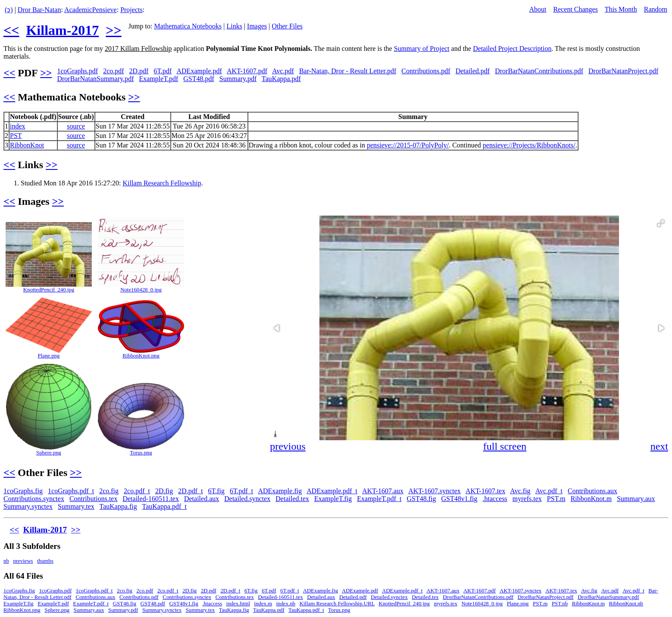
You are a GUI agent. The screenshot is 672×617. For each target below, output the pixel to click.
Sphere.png (49, 453)
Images (257, 26)
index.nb (286, 604)
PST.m (556, 499)
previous (288, 446)
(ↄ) (9, 10)
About (538, 9)
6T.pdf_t (241, 491)
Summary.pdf (238, 79)
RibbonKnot (27, 145)
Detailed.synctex (247, 499)
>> (113, 30)
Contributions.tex (94, 499)
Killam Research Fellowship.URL (337, 604)
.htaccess (495, 499)
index (18, 126)
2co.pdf (113, 71)
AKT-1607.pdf (247, 71)
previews (23, 561)
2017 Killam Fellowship (138, 49)
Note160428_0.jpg (141, 290)
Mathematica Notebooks (188, 26)
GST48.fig (422, 499)
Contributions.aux (592, 491)
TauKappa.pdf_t (164, 506)
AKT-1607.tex (485, 491)
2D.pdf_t (190, 491)
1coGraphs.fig (23, 491)
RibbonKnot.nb (626, 604)
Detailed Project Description (512, 49)
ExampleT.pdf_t (379, 499)
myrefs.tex (527, 499)
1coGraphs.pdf (77, 71)
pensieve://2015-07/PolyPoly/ (408, 145)
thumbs (45, 561)
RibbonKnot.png (141, 356)
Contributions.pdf (426, 71)
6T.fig (216, 491)
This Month (621, 9)
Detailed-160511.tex (150, 499)
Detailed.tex (292, 499)
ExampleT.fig (333, 499)
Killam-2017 (62, 30)
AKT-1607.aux (383, 491)
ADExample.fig (280, 491)
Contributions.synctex (34, 499)
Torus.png (141, 453)
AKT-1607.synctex (434, 491)
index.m (263, 604)
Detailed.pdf (473, 71)
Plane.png (49, 356)
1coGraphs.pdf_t (71, 491)
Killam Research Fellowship (162, 183)
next (659, 446)
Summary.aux (636, 499)
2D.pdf (139, 71)
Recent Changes (575, 9)
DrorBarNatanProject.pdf (623, 71)
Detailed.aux (202, 499)
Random (656, 9)
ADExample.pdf (199, 71)
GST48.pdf (199, 79)
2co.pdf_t (137, 491)
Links (234, 26)
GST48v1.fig (459, 499)
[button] (661, 223)
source (76, 126)
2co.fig (109, 491)
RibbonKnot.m (591, 499)
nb (6, 561)
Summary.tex (76, 506)
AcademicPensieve (91, 10)
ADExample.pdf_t (332, 491)
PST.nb (560, 604)
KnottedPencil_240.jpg (49, 290)
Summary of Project (422, 49)
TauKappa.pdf (281, 79)
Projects (131, 10)
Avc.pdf (283, 71)
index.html (238, 604)
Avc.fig (520, 491)
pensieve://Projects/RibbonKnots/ (529, 145)
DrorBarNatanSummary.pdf (95, 79)
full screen (505, 446)
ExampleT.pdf (159, 79)
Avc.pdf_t (549, 491)
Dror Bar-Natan (39, 10)
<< (11, 30)
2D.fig (164, 491)
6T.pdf (163, 71)
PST (16, 136)
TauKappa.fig (118, 506)
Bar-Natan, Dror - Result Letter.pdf (348, 71)
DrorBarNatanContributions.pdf (539, 71)
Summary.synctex (28, 506)
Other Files (287, 26)
